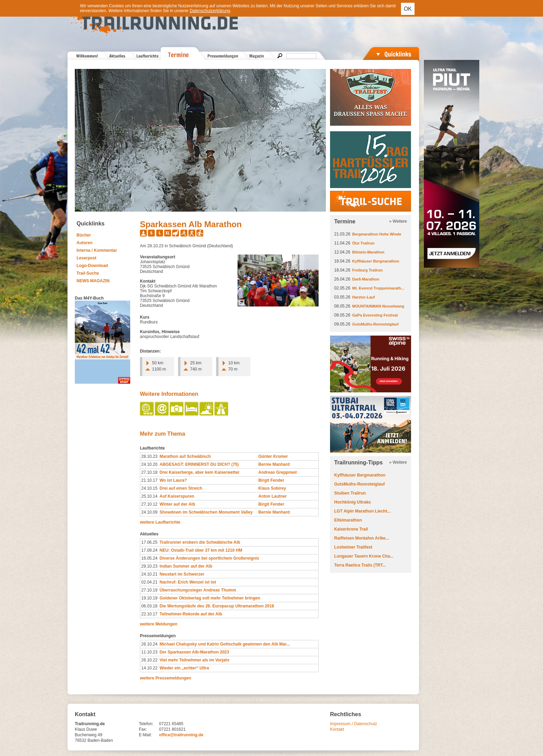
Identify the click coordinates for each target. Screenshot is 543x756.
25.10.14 (149, 496)
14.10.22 (149, 668)
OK (408, 9)
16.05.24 (149, 558)
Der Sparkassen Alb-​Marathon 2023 (194, 652)
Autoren (84, 243)
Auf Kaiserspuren (177, 496)
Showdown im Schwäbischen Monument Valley (206, 512)
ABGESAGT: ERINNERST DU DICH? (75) (199, 464)
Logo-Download (92, 266)
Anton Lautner (273, 496)
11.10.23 (149, 652)
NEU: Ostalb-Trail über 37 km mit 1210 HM (201, 550)
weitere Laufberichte (160, 522)
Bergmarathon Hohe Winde (377, 234)
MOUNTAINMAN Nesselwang (378, 306)
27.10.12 (149, 504)
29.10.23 (149, 566)
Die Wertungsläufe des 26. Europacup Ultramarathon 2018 (217, 606)
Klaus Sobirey (272, 488)
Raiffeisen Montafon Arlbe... (362, 538)
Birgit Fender (271, 480)
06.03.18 (149, 606)
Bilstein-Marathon (368, 252)
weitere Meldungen (159, 624)
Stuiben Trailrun (350, 493)
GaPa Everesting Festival (375, 315)
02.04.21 (149, 582)
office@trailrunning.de (181, 735)
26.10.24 (149, 644)
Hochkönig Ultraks (353, 502)
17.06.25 (149, 542)
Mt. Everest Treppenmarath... (378, 288)
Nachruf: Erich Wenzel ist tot (188, 582)
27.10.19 (149, 590)
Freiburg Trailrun (367, 270)
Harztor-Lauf (363, 297)
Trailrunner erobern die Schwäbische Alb (200, 542)
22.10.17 (149, 614)
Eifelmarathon (348, 520)
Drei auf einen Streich (181, 488)
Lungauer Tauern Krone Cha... (364, 556)
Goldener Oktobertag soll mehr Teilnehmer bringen (210, 598)
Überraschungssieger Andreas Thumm (198, 590)
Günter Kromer (273, 456)
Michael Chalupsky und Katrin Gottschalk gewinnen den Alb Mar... (225, 644)
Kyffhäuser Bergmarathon (376, 261)
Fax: (143, 729)
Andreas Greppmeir (278, 472)
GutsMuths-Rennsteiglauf (375, 324)
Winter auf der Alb (177, 504)
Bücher (84, 235)
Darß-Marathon (366, 279)
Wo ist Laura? (173, 480)
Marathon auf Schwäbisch (185, 456)
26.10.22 (149, 660)
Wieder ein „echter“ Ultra (184, 668)
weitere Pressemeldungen (166, 678)
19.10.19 (149, 598)
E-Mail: (145, 735)
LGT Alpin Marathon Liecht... (362, 511)
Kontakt (337, 729)
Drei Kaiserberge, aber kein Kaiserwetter (200, 472)
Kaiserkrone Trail (351, 529)
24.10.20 (149, 464)
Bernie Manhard (274, 464)
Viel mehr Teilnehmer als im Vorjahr (195, 660)
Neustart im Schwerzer (182, 574)
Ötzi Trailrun (363, 243)
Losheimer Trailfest (353, 547)
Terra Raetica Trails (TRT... (360, 565)
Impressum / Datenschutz (354, 724)
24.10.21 (149, 574)
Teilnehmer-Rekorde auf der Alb (191, 614)
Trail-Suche (88, 273)
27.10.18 (149, 472)
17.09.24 (149, 550)
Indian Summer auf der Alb (186, 566)
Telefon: (146, 724)
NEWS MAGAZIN (93, 281)
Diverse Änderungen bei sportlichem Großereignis (209, 558)
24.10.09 (149, 512)
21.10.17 (149, 480)
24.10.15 (149, 488)
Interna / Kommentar (97, 250)
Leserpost (86, 258)
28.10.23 (149, 456)
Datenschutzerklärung (210, 11)
